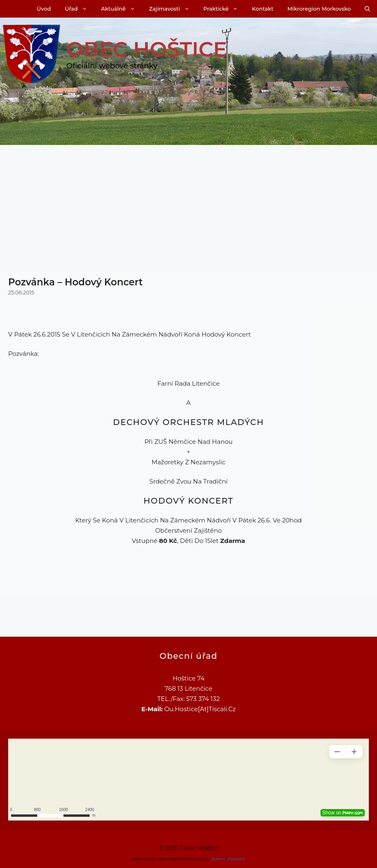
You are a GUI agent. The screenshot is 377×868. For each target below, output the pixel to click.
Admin (218, 859)
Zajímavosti (173, 9)
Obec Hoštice (147, 49)
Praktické (224, 9)
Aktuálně (122, 9)
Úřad (79, 9)
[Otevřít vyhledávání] (367, 9)
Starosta (236, 859)
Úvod (44, 9)
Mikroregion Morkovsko (319, 9)
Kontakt (262, 9)
